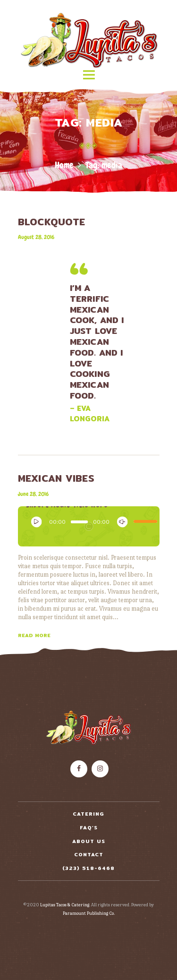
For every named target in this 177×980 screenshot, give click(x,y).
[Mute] (120, 520)
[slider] (79, 522)
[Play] (34, 520)
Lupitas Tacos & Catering (65, 905)
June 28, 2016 (33, 494)
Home (64, 165)
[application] (89, 524)
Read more (34, 635)
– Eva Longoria (90, 414)
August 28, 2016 (36, 237)
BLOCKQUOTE (52, 222)
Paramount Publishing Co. (89, 913)
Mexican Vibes (56, 478)
